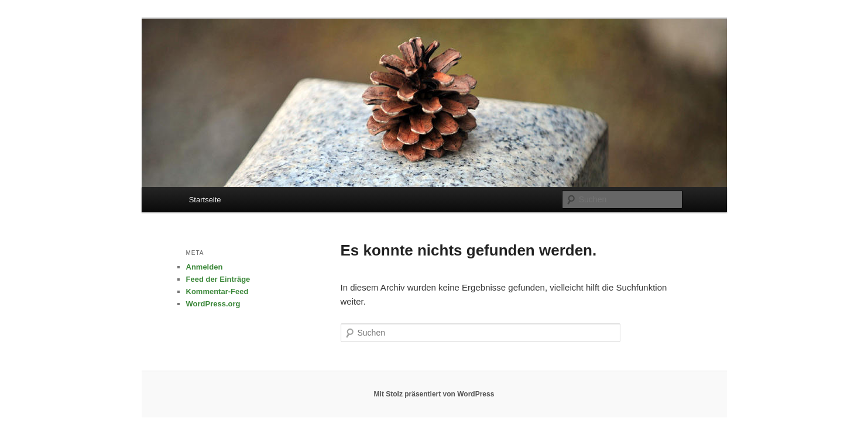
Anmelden (205, 267)
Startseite (205, 200)
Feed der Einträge (218, 279)
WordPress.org (213, 304)
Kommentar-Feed (217, 291)
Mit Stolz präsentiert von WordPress (434, 394)
